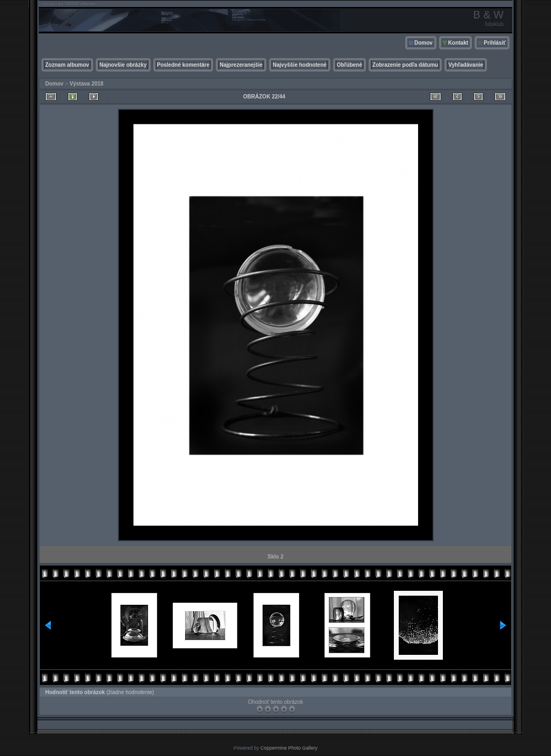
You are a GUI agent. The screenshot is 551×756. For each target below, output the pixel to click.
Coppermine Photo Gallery (289, 748)
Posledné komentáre (183, 65)
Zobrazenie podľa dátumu (405, 65)
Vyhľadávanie (466, 65)
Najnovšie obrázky (123, 65)
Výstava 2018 (86, 84)
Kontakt (458, 43)
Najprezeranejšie (241, 65)
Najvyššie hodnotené (300, 65)
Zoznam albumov (67, 65)
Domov (423, 43)
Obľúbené (349, 65)
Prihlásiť (495, 43)
